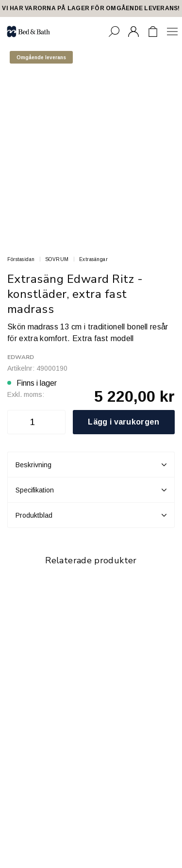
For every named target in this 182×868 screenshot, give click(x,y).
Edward (21, 357)
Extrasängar (94, 259)
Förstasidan (21, 259)
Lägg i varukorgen (124, 422)
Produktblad (91, 515)
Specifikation (91, 490)
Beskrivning (91, 465)
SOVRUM (57, 259)
